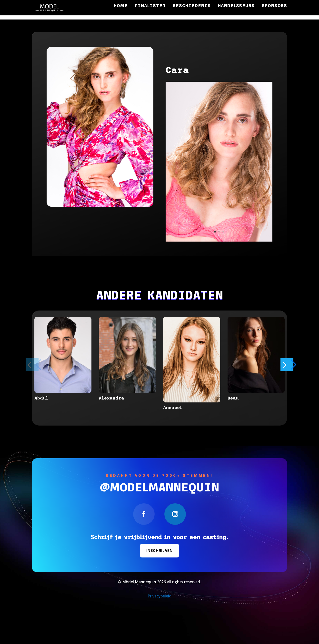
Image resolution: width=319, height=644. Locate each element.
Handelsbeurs (236, 6)
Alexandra (111, 398)
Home (121, 6)
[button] (294, 365)
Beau (233, 398)
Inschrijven (159, 551)
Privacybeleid (159, 596)
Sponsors (274, 6)
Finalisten (150, 6)
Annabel (173, 408)
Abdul (41, 398)
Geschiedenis (192, 6)
